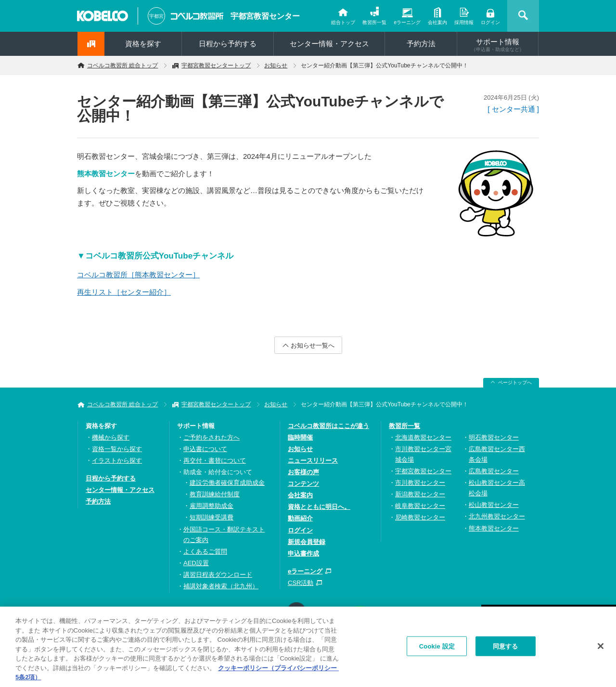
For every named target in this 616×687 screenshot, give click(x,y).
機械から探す (111, 437)
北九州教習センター (497, 516)
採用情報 (464, 22)
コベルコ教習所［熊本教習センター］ (138, 275)
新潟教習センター (420, 494)
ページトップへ (515, 382)
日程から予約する (228, 44)
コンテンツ (303, 484)
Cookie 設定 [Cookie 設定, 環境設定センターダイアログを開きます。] (437, 648)
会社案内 (437, 22)
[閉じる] (601, 648)
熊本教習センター (494, 528)
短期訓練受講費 (212, 517)
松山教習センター (494, 505)
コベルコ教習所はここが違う (328, 426)
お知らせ (276, 65)
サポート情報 (498, 45)
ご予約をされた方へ (212, 437)
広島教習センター (494, 471)
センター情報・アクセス (329, 44)
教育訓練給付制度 (215, 494)
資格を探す (143, 44)
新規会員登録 (307, 542)
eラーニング (407, 22)
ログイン (490, 22)
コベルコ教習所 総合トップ (122, 65)
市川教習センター (420, 483)
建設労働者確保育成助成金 (227, 483)
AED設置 (196, 563)
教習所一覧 (374, 22)
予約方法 (421, 44)
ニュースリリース (313, 460)
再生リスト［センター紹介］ (124, 292)
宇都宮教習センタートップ (216, 65)
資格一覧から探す (117, 449)
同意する (506, 648)
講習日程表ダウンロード (218, 575)
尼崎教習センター (420, 517)
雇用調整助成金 (212, 506)
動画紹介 (300, 518)
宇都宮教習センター (265, 16)
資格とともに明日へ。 (319, 507)
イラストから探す (117, 460)
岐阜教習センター (420, 506)
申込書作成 (303, 553)
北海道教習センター (423, 437)
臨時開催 (300, 437)
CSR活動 (301, 583)
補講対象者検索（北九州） (221, 586)
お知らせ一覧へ (313, 345)
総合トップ (343, 22)
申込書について (205, 449)
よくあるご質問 (205, 551)
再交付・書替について (215, 460)
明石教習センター (494, 437)
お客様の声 (303, 472)
